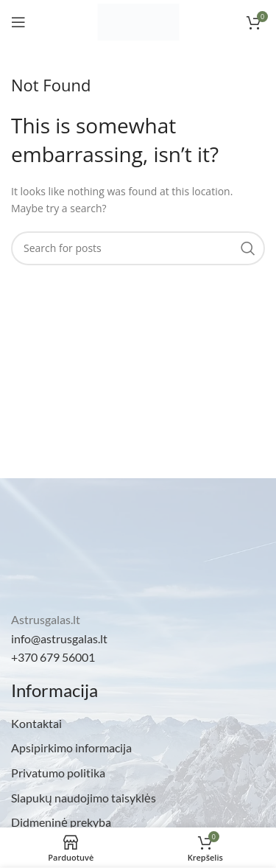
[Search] (138, 248)
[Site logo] (138, 21)
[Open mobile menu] (18, 22)
